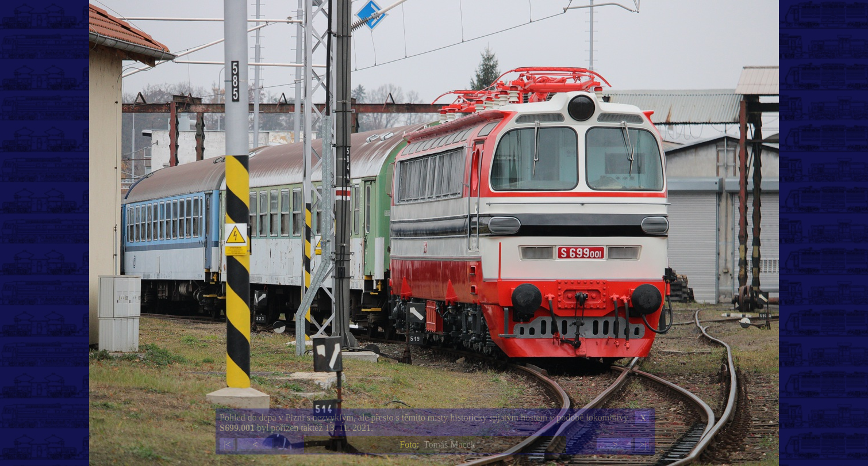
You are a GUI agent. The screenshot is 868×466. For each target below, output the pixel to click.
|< (227, 444)
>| (643, 444)
